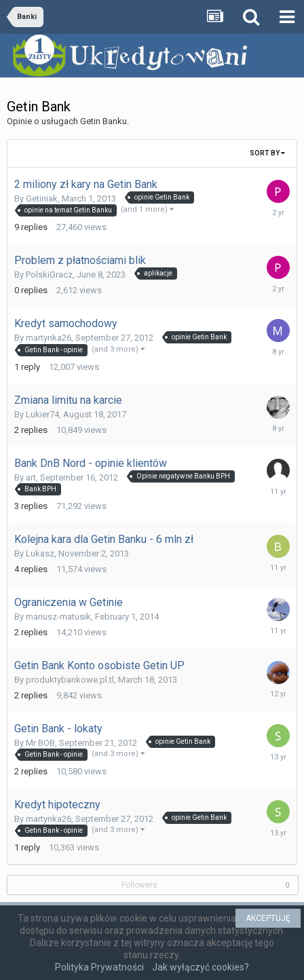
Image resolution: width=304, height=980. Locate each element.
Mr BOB (40, 743)
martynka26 (49, 338)
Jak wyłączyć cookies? (201, 967)
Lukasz (40, 553)
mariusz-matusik (58, 617)
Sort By (267, 153)
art (31, 477)
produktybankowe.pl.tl (70, 680)
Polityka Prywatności (99, 967)
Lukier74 (42, 414)
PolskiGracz (49, 275)
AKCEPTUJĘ (268, 918)
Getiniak (42, 199)
